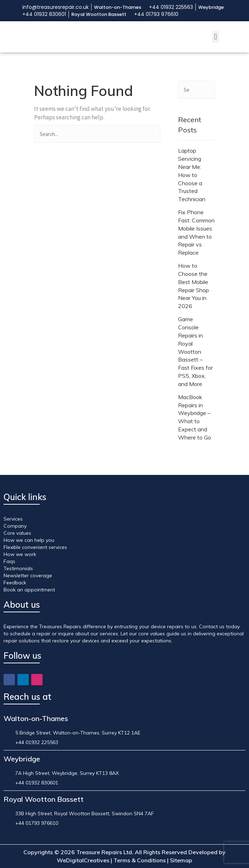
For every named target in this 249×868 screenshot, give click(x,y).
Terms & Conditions (140, 860)
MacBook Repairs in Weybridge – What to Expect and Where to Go (195, 417)
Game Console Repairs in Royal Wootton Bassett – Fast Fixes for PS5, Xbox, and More (195, 351)
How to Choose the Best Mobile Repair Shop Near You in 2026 (193, 286)
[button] (215, 37)
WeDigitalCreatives (83, 860)
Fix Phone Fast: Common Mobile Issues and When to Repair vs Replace (196, 232)
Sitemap (181, 860)
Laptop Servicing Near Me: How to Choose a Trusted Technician (192, 175)
